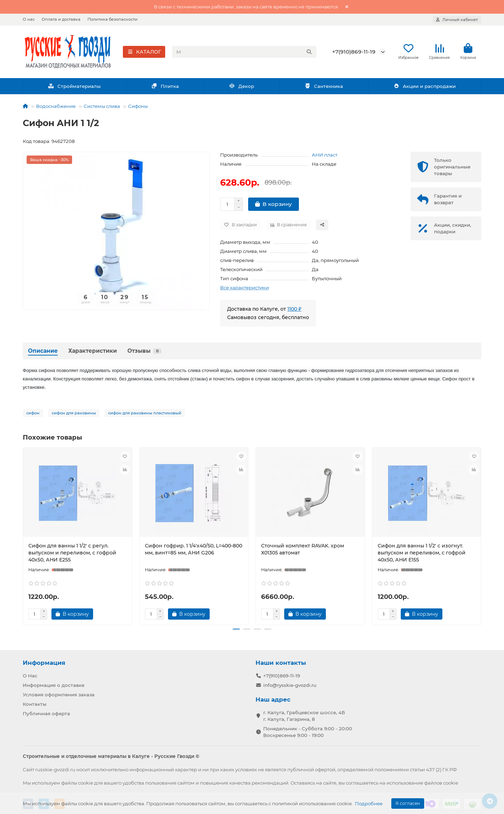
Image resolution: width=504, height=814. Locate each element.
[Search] (244, 53)
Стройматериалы (74, 88)
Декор (242, 88)
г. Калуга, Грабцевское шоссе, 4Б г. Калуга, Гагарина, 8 (304, 715)
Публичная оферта (46, 713)
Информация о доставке (54, 685)
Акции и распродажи (425, 88)
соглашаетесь (362, 782)
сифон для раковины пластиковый (145, 415)
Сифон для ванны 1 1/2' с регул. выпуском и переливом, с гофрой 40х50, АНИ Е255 (72, 555)
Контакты (35, 704)
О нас (29, 19)
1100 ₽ (294, 311)
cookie (86, 782)
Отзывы (144, 353)
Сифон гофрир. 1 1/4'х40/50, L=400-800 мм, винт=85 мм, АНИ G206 (194, 551)
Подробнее (369, 803)
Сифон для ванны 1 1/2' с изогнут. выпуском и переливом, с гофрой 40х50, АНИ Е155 (422, 555)
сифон (33, 415)
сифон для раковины (74, 415)
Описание (43, 353)
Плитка (165, 88)
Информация (44, 662)
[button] (236, 632)
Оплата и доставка (61, 19)
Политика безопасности (113, 19)
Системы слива (102, 108)
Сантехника (324, 88)
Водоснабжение (56, 108)
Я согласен (408, 803)
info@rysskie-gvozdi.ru (290, 685)
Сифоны (138, 108)
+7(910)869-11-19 (354, 53)
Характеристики (93, 353)
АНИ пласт (325, 157)
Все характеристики (244, 290)
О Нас (30, 675)
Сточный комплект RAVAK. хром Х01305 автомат (303, 551)
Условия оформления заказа (59, 694)
